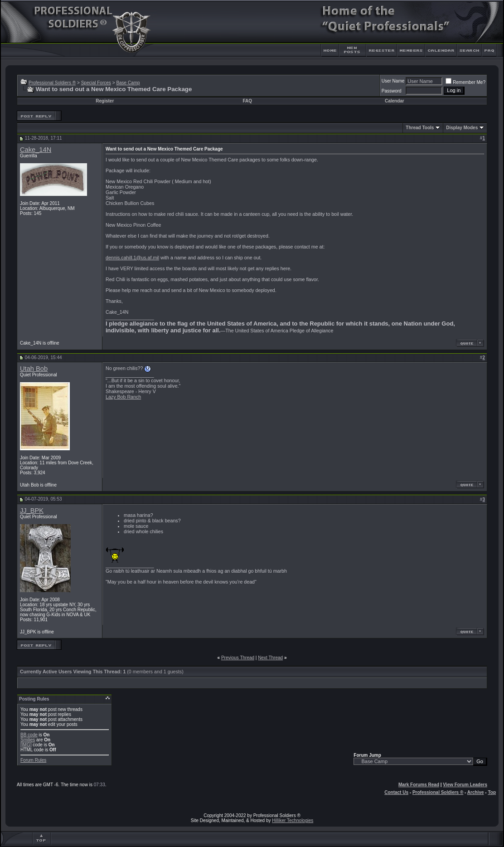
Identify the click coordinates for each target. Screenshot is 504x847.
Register (105, 101)
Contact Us (396, 792)
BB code (29, 735)
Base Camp (128, 83)
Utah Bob (34, 369)
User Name (393, 81)
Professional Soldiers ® (52, 83)
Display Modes (462, 128)
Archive (476, 792)
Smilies (28, 740)
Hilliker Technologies (293, 820)
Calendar (395, 101)
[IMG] (26, 745)
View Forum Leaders (465, 785)
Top (492, 792)
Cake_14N (36, 150)
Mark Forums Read (419, 785)
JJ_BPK (32, 511)
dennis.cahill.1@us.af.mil (132, 258)
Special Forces (96, 83)
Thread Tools (420, 128)
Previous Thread (238, 658)
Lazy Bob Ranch (123, 397)
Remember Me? (465, 82)
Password (392, 91)
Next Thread (270, 658)
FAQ (247, 101)
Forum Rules (33, 760)
